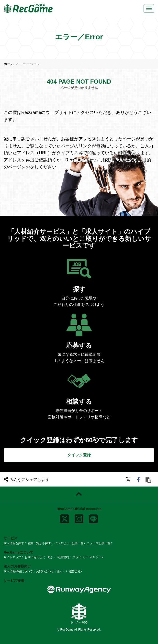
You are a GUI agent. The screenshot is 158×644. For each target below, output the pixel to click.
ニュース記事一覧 (98, 543)
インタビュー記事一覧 (69, 543)
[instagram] (79, 518)
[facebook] (139, 480)
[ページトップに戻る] (79, 494)
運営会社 (75, 571)
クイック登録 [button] (79, 455)
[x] (65, 518)
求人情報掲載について (18, 571)
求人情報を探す (14, 543)
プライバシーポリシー (87, 557)
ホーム (9, 64)
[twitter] (129, 480)
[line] (93, 518)
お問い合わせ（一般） (39, 557)
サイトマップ (12, 557)
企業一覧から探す (39, 543)
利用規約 (63, 557)
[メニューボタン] (149, 8)
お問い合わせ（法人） (51, 571)
